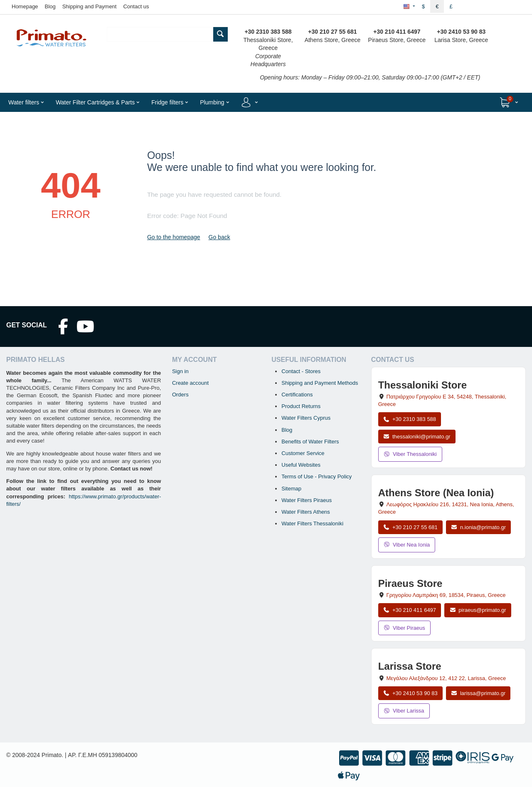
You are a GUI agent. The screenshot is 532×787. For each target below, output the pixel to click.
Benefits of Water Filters (310, 442)
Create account (190, 383)
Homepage (25, 6)
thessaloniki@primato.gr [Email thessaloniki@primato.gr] (417, 437)
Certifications (297, 395)
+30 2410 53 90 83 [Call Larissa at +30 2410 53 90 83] (410, 693)
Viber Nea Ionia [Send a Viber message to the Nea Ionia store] (407, 545)
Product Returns (301, 406)
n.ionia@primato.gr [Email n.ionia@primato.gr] (478, 527)
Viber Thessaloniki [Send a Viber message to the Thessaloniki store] (410, 454)
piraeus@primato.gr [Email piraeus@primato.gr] (478, 610)
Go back (219, 237)
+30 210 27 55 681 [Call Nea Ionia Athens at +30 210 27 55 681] (410, 527)
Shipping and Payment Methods (320, 383)
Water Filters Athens (306, 512)
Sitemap (291, 489)
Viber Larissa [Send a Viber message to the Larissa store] (404, 711)
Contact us (136, 6)
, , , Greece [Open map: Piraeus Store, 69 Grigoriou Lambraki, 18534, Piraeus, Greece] (446, 595)
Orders (180, 395)
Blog (50, 6)
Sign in (180, 371)
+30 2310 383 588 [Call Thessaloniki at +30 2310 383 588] (410, 419)
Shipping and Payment (90, 6)
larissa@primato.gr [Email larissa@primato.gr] (478, 693)
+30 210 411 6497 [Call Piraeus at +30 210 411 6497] (410, 610)
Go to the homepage (174, 237)
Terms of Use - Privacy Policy (316, 476)
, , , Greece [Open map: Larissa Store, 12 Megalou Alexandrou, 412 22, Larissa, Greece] (446, 678)
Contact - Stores (301, 371)
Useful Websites (301, 465)
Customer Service (303, 453)
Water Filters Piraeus (307, 500)
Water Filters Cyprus (306, 418)
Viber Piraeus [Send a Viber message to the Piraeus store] (404, 628)
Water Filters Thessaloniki (312, 523)
